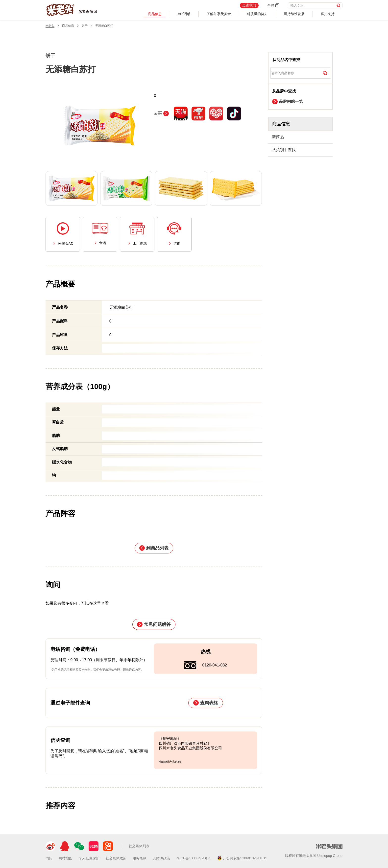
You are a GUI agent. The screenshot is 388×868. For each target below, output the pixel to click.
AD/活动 (184, 14)
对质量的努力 (257, 14)
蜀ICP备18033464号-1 (194, 858)
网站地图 (66, 858)
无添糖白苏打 (104, 26)
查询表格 (206, 703)
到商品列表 (154, 548)
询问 (49, 858)
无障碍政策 (161, 858)
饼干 (85, 26)
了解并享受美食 (219, 14)
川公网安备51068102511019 (242, 858)
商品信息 (155, 14)
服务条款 (140, 858)
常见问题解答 (154, 624)
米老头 (50, 26)
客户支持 (328, 14)
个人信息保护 (89, 858)
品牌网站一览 (288, 102)
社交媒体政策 (116, 858)
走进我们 (249, 5)
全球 (273, 5)
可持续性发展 (294, 14)
